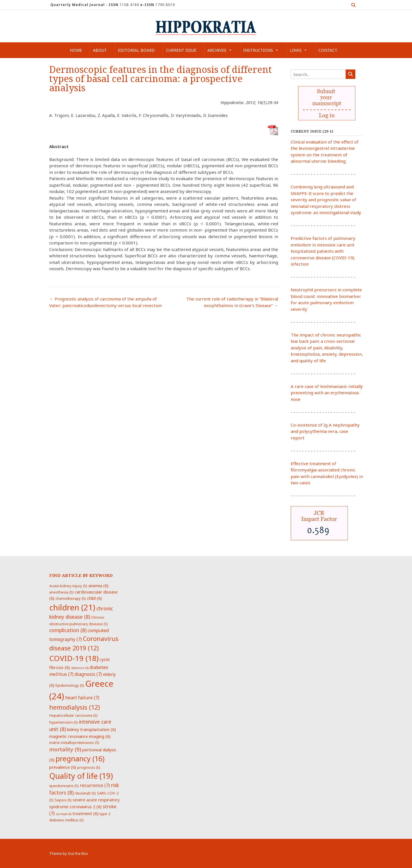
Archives (220, 50)
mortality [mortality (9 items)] (65, 749)
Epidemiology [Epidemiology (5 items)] (70, 685)
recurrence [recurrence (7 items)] (95, 785)
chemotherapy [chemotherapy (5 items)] (71, 598)
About (100, 50)
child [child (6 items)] (94, 598)
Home (76, 50)
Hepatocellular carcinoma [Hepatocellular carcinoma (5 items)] (73, 715)
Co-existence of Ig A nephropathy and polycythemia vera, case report (325, 431)
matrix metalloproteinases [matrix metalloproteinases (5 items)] (74, 742)
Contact (328, 50)
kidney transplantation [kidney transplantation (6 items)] (91, 729)
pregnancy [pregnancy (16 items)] (80, 758)
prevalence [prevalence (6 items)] (63, 767)
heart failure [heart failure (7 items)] (82, 698)
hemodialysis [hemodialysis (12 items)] (75, 707)
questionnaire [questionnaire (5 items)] (64, 786)
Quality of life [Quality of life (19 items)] (81, 776)
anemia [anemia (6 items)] (98, 586)
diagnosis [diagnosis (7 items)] (88, 674)
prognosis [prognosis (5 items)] (89, 767)
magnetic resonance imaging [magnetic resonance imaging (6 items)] (80, 736)
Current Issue (181, 50)
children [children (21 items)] (72, 607)
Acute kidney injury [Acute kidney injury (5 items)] (68, 586)
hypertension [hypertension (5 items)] (64, 722)
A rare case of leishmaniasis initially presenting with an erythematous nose (327, 393)
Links (299, 50)
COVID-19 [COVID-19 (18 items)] (74, 658)
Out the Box (78, 853)
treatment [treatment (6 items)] (85, 813)
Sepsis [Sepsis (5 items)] (63, 800)
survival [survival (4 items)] (64, 814)
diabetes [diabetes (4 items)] (80, 668)
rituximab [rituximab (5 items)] (85, 793)
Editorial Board (136, 50)
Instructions (261, 50)
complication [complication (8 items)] (68, 630)
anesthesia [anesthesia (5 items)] (61, 592)
